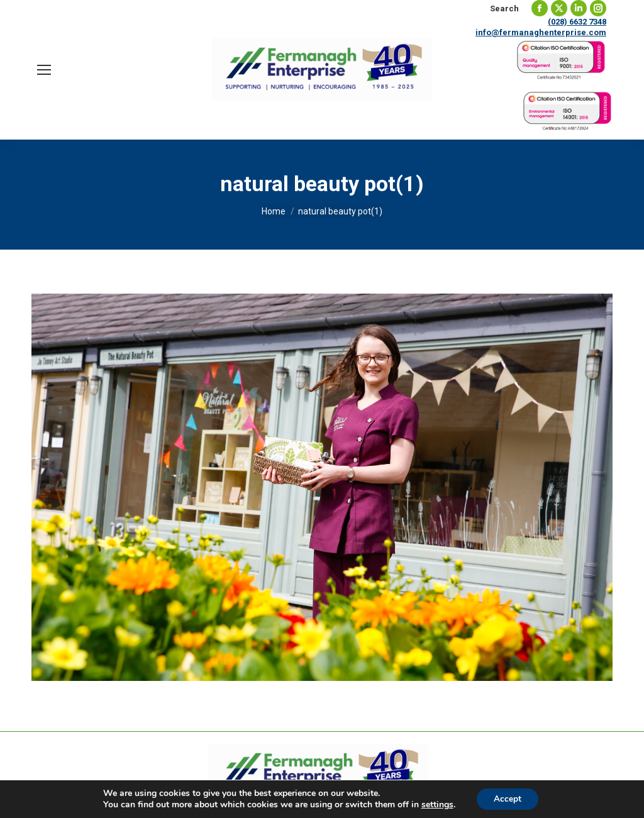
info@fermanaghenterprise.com (541, 32)
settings (436, 804)
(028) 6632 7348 (577, 22)
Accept (508, 798)
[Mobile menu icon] (44, 70)
